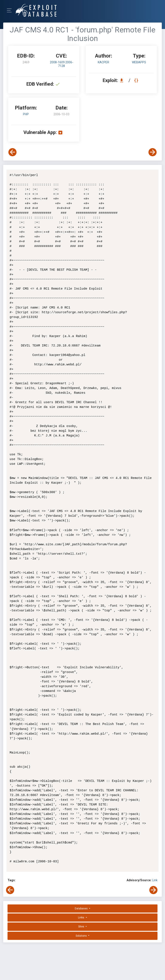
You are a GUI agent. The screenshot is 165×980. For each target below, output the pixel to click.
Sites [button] (82, 922)
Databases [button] (82, 904)
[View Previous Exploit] (12, 152)
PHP (26, 114)
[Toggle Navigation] (11, 10)
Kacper (103, 62)
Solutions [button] (82, 931)
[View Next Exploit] (153, 152)
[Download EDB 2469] (123, 80)
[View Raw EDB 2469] (137, 80)
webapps (139, 62)
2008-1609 (58, 62)
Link (155, 875)
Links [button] (81, 913)
